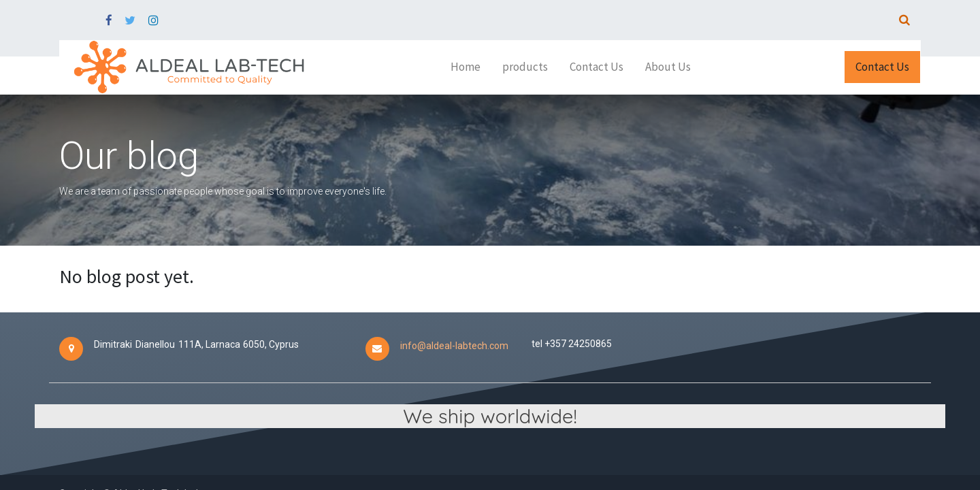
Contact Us (882, 67)
